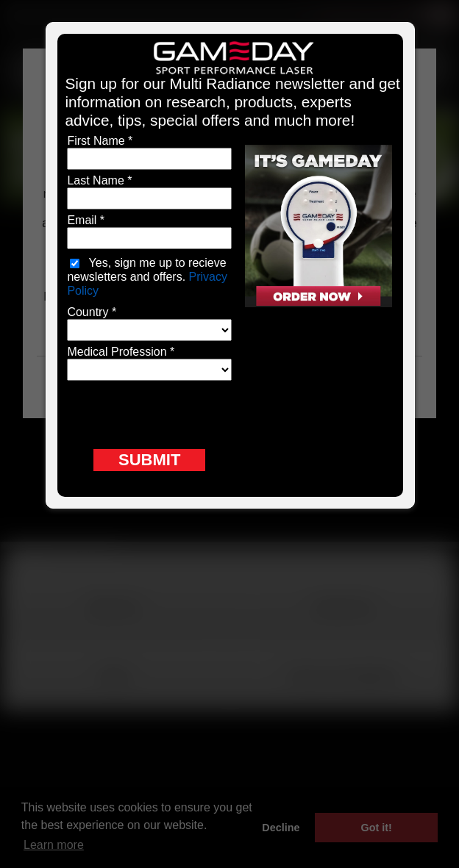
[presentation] (179, 413)
